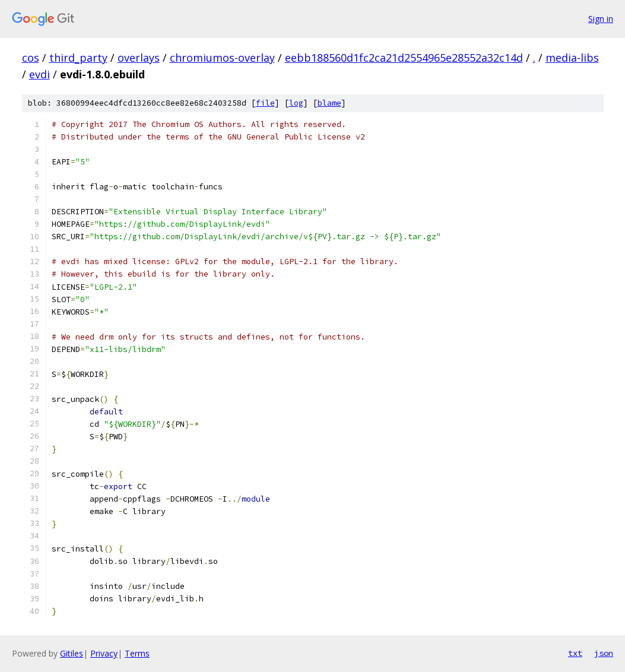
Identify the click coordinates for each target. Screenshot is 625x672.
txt (575, 653)
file (265, 103)
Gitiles (72, 653)
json (604, 653)
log (296, 103)
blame (329, 103)
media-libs (572, 58)
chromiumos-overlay (222, 58)
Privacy (104, 653)
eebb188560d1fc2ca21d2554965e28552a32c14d (404, 58)
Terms (137, 653)
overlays (139, 58)
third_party (78, 58)
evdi (39, 74)
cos (31, 58)
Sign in (601, 19)
